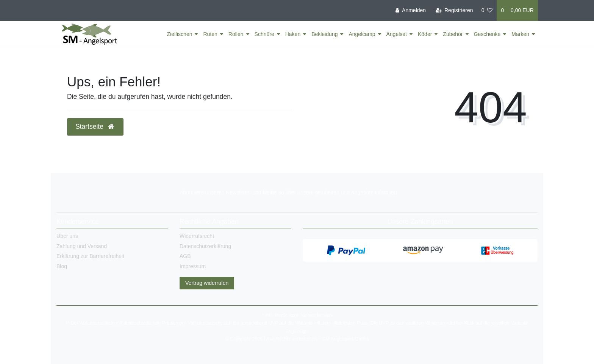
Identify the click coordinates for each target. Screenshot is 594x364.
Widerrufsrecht (197, 236)
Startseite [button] (95, 127)
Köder (425, 34)
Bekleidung (324, 34)
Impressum (193, 266)
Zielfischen (180, 34)
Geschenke (487, 34)
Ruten (210, 34)
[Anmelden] (411, 10)
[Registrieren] (454, 10)
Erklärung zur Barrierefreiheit (90, 256)
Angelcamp (362, 34)
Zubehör (453, 34)
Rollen (236, 34)
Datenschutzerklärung (205, 246)
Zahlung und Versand (82, 246)
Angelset (397, 34)
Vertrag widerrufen (207, 283)
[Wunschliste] (487, 10)
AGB (185, 256)
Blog (62, 266)
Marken (520, 34)
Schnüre (264, 34)
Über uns (67, 236)
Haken (293, 34)
